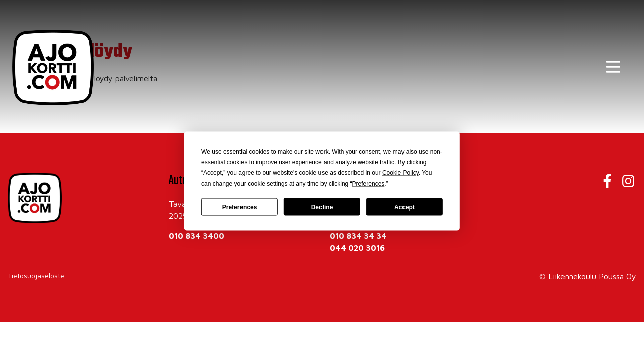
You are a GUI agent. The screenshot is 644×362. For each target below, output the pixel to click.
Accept (405, 207)
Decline (322, 207)
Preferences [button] (369, 184)
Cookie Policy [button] (400, 173)
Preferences (240, 207)
